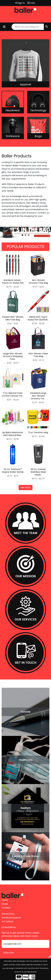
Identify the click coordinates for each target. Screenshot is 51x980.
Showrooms (8, 914)
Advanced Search (11, 918)
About (5, 904)
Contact (6, 908)
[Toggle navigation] (4, 27)
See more (26, 487)
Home (5, 900)
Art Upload (7, 921)
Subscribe (9, 953)
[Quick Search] (28, 27)
